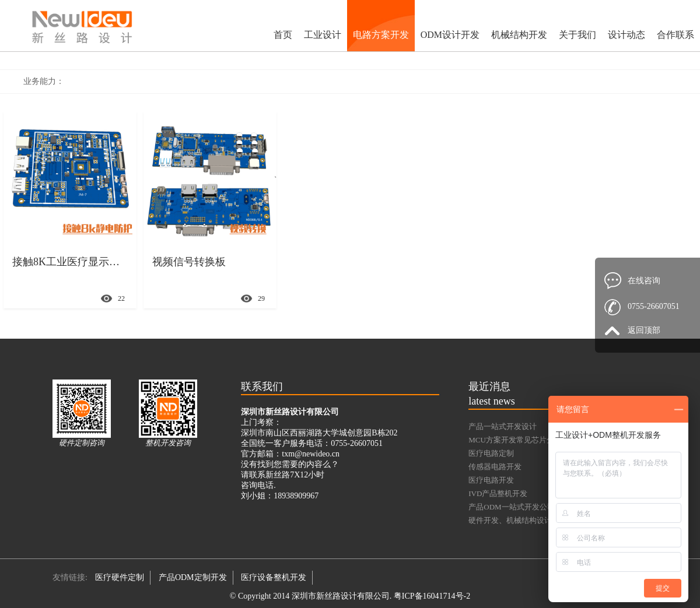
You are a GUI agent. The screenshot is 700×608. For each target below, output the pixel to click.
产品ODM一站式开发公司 (511, 507)
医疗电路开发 (491, 480)
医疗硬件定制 (120, 577)
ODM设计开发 (450, 35)
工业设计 (323, 35)
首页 (283, 35)
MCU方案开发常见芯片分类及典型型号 (534, 440)
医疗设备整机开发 (274, 577)
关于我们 (577, 35)
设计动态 (626, 35)
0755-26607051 (654, 306)
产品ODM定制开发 (193, 577)
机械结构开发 (519, 35)
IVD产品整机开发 (498, 493)
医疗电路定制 (491, 453)
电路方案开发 (381, 35)
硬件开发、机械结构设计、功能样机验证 (537, 520)
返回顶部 (644, 330)
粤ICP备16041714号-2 (432, 596)
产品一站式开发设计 (503, 426)
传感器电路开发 (495, 467)
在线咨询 (644, 281)
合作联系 (675, 35)
